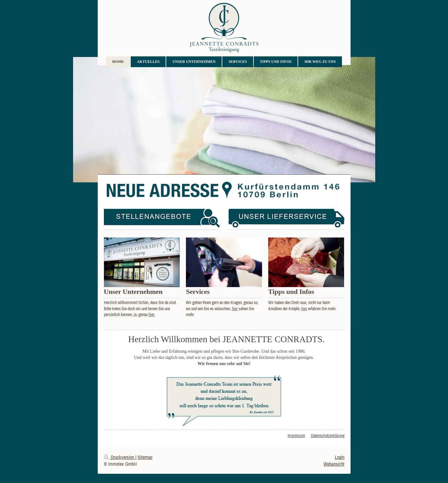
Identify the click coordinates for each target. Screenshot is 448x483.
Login (340, 457)
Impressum (296, 436)
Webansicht (334, 464)
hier (235, 309)
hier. (152, 315)
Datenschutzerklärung (328, 436)
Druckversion (120, 457)
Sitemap (145, 457)
